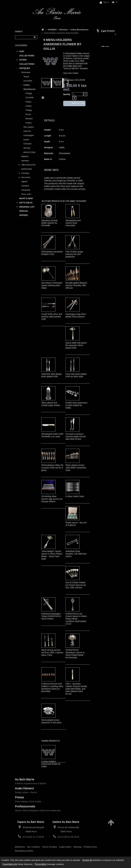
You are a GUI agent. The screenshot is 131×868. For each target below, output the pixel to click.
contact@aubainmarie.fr (101, 828)
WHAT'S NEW (26, 198)
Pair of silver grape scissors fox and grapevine (74, 254)
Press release (21, 801)
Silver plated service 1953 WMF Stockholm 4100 (76, 468)
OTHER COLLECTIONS (27, 62)
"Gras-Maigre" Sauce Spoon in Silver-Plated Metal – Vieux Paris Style (52, 555)
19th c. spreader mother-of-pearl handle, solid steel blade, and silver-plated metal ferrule (76, 689)
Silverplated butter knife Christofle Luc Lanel (52, 435)
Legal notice (65, 847)
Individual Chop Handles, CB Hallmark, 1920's (76, 554)
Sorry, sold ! (26, 194)
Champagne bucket (29, 137)
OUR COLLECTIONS (27, 53)
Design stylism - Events (26, 792)
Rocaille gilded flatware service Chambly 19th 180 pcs (76, 285)
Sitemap (78, 847)
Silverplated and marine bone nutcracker (73, 223)
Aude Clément (24, 788)
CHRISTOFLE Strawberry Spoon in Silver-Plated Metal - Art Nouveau (75, 654)
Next (43, 97)
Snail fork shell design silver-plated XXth (52, 375)
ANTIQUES (25, 68)
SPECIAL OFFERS (24, 213)
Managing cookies (24, 851)
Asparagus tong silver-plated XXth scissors (76, 315)
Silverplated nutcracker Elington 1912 (52, 253)
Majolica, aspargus (25, 158)
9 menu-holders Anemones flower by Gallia (51, 764)
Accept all (87, 860)
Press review (35, 801)
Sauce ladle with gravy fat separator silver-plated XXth (76, 345)
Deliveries (20, 847)
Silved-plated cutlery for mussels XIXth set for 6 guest (52, 468)
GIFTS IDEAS (26, 203)
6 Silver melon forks (75, 496)
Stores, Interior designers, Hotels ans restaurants (38, 810)
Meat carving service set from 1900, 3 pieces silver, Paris (52, 652)
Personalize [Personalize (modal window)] (41, 864)
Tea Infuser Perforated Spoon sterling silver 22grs (52, 285)
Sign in (104, 2)
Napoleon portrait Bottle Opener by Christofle (49, 223)
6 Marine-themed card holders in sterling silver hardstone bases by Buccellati (52, 687)
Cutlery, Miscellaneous (29, 87)
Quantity (67, 94)
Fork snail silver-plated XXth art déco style (76, 375)
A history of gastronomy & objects (31, 783)
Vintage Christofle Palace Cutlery (30, 100)
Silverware (26, 72)
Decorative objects (26, 179)
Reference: (69, 80)
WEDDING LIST (27, 207)
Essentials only (10, 864)
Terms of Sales (50, 847)
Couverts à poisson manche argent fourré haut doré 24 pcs (76, 436)
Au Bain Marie (25, 779)
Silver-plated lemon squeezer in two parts (51, 721)
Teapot (26, 77)
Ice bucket (28, 81)
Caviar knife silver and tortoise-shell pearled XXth (52, 317)
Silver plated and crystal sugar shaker (51, 404)
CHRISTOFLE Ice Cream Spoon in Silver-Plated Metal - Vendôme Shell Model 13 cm (76, 619)
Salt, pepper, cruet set (29, 129)
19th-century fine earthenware (28, 167)
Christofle (27, 144)
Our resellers (34, 847)
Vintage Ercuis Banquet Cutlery (29, 116)
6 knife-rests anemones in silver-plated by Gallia (76, 405)
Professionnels (25, 806)
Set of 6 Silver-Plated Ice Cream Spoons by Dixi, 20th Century (76, 585)
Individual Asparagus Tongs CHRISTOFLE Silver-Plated (51, 616)
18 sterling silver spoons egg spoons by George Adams (52, 499)
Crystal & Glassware (26, 188)
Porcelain (25, 173)
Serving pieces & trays (29, 150)
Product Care (90, 847)
